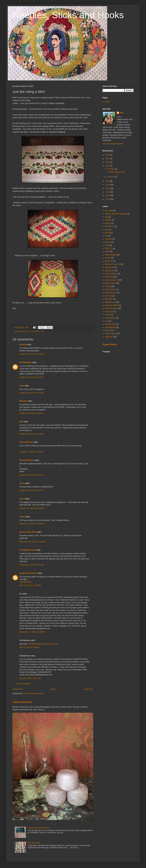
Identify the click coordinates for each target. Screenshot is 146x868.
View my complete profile (113, 144)
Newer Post (18, 689)
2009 (108, 199)
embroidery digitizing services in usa (43, 644)
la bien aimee (110, 289)
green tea (109, 277)
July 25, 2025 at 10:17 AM (30, 678)
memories (109, 312)
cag (106, 236)
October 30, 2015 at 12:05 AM (32, 508)
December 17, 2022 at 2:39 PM (32, 632)
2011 (108, 192)
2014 (108, 181)
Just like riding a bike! (116, 172)
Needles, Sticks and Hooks (68, 15)
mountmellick (110, 318)
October (111, 169)
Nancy (22, 517)
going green (24, 331)
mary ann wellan (112, 305)
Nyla (21, 422)
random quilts (110, 334)
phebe (107, 330)
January (111, 177)
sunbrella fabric (26, 582)
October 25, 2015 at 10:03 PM (32, 354)
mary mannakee (112, 308)
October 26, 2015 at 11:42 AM (32, 393)
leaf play (108, 296)
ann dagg (109, 211)
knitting (108, 286)
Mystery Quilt (110, 324)
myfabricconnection (28, 573)
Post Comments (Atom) (33, 694)
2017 (108, 159)
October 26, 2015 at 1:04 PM (31, 413)
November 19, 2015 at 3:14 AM (32, 542)
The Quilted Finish (28, 550)
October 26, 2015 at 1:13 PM (31, 434)
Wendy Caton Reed (28, 532)
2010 (108, 196)
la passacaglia (111, 293)
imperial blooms (111, 280)
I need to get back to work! (38, 828)
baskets (108, 220)
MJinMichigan (26, 362)
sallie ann (109, 337)
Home (53, 689)
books (107, 233)
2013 (108, 185)
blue (107, 230)
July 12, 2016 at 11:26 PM (30, 585)
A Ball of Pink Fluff (22, 702)
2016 (108, 162)
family (107, 252)
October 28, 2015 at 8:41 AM (31, 490)
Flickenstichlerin (27, 460)
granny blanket (111, 274)
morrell (108, 315)
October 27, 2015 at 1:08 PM (31, 452)
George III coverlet (113, 264)
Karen (22, 483)
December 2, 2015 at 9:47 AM (32, 565)
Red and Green (34, 843)
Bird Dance (109, 226)
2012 (108, 188)
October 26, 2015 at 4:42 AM (31, 377)
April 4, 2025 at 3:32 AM (29, 647)
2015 (108, 166)
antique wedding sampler (115, 214)
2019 (108, 155)
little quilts (109, 299)
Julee (22, 386)
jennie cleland (34, 331)
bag (106, 217)
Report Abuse (110, 344)
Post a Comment (23, 684)
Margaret (23, 401)
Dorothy (23, 345)
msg (42, 331)
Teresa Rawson (26, 442)
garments (109, 261)
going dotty (109, 267)
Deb (122, 113)
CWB (107, 245)
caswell (108, 239)
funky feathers (111, 255)
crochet (108, 242)
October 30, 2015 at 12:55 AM (32, 524)
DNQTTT (109, 248)
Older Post (88, 689)
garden (108, 258)
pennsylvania (110, 327)
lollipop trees (110, 302)
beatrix (108, 223)
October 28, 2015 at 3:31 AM (31, 475)
